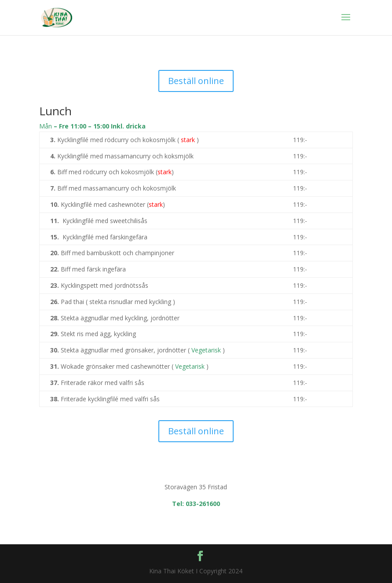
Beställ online (196, 81)
